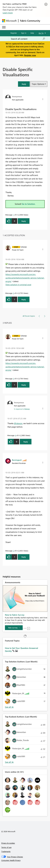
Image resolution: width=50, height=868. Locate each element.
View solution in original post (18, 285)
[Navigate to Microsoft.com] (9, 21)
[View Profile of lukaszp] (24, 247)
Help (32, 33)
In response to (22, 409)
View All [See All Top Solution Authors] (9, 707)
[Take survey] (14, 628)
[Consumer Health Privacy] (25, 860)
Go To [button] (41, 33)
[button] (24, 84)
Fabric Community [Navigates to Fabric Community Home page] (30, 21)
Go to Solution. (29, 204)
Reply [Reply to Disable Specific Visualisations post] (24, 221)
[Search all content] (28, 39)
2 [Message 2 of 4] (13, 551)
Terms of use (6, 847)
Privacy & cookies (8, 843)
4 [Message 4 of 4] (15, 435)
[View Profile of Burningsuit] (17, 460)
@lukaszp (18, 423)
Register (14, 33)
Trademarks (6, 851)
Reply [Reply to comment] (24, 299)
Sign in (24, 33)
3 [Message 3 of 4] (13, 293)
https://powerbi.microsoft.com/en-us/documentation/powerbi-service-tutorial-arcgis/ (25, 278)
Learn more (8, 13)
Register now (30, 55)
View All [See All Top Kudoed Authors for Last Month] (9, 762)
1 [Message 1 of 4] (13, 215)
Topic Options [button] (38, 84)
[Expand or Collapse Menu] (4, 27)
